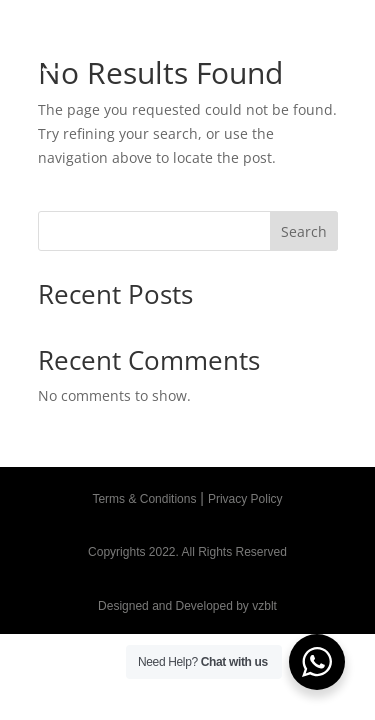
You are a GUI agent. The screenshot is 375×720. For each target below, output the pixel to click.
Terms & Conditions (144, 499)
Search (304, 231)
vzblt (264, 606)
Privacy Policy (245, 499)
